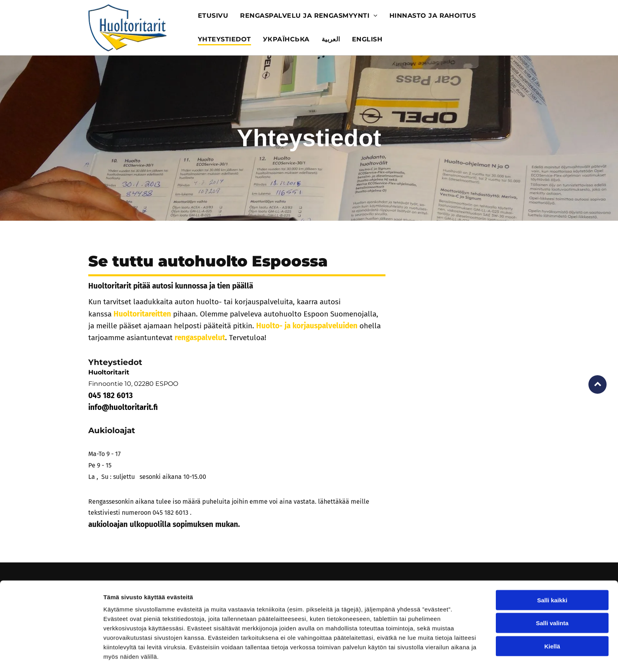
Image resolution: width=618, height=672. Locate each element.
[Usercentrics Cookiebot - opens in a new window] (51, 657)
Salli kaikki (552, 574)
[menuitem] (213, 16)
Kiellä (552, 621)
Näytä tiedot (422, 656)
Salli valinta (552, 597)
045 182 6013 (170, 513)
